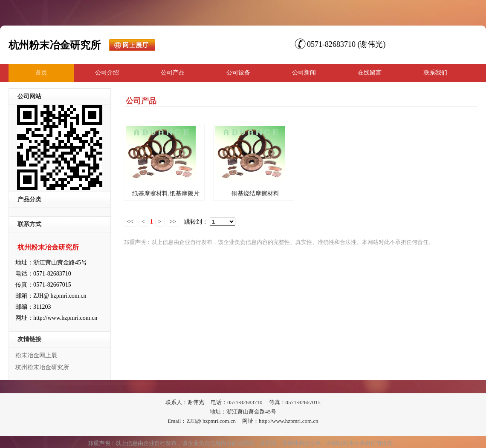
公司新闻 (304, 73)
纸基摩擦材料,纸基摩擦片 (166, 194)
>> (173, 222)
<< (130, 222)
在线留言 (370, 73)
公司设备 (238, 73)
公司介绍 (107, 73)
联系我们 (435, 73)
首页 (41, 73)
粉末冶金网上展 (36, 355)
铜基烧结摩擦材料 (255, 194)
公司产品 (173, 73)
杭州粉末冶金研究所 (42, 367)
